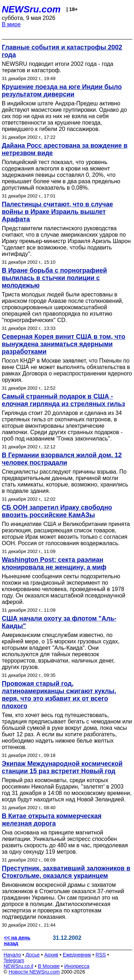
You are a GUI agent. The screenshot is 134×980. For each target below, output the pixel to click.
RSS (101, 955)
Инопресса (77, 966)
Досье (33, 955)
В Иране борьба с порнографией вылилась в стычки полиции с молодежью (54, 278)
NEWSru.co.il (18, 966)
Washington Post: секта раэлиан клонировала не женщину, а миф (54, 563)
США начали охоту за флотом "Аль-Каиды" (59, 622)
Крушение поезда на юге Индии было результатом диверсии (62, 91)
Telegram (14, 960)
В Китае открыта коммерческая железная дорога (52, 820)
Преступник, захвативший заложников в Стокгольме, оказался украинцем (66, 872)
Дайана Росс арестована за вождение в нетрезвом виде (65, 149)
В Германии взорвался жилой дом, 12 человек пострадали (62, 459)
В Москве (49, 966)
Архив (51, 955)
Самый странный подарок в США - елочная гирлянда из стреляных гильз (63, 400)
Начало (12, 955)
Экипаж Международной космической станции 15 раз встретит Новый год (62, 767)
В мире (11, 24)
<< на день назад (17, 941)
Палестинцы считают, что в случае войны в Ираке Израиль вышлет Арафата (57, 212)
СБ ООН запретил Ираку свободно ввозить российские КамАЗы (57, 511)
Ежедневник (77, 955)
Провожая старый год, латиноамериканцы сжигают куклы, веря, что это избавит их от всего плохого (59, 695)
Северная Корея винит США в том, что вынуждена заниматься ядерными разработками (63, 344)
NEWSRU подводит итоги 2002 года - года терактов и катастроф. (58, 67)
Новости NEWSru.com (34, 972)
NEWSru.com (31, 9)
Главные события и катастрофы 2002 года (62, 51)
